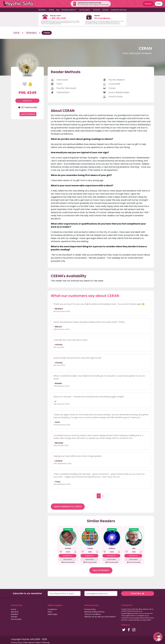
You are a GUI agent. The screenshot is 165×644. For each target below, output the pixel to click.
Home (17, 33)
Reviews (97, 10)
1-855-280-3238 (58, 18)
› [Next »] (107, 496)
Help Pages (53, 614)
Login (159, 4)
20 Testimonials (27, 107)
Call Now (27, 101)
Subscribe (138, 593)
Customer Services (119, 10)
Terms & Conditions (93, 614)
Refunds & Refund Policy (94, 612)
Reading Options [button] (69, 10)
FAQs (50, 612)
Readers (15, 614)
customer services (128, 618)
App (58, 10)
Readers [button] (42, 10)
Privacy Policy (90, 609)
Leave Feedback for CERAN (68, 507)
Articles (105, 10)
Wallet (51, 10)
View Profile (68, 559)
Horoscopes (16, 619)
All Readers (31, 33)
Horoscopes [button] (85, 10)
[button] (158, 637)
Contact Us (52, 609)
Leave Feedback (28, 114)
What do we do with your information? (100, 617)
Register (148, 4)
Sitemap (46, 643)
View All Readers (101, 570)
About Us (15, 612)
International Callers (32, 643)
